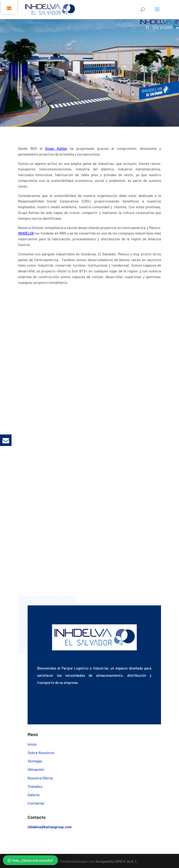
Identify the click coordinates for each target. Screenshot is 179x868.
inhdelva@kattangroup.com (50, 827)
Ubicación (36, 769)
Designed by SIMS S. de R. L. (117, 861)
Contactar (36, 803)
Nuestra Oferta (40, 778)
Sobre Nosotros (41, 752)
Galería (33, 795)
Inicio (32, 744)
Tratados (35, 786)
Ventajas (35, 761)
